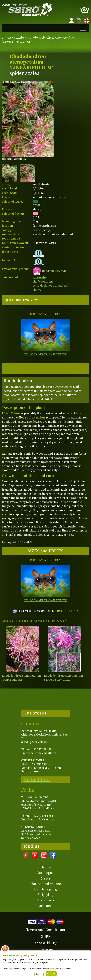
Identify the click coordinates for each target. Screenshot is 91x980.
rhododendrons (43, 282)
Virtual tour (37, 780)
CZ (77, 20)
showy (37, 290)
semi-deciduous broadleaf (50, 286)
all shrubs (39, 277)
